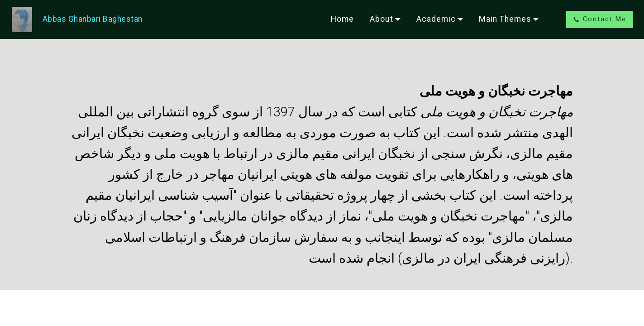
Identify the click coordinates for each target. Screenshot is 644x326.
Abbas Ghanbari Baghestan (93, 19)
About (382, 19)
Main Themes (505, 19)
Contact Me (600, 19)
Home (342, 19)
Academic (436, 19)
